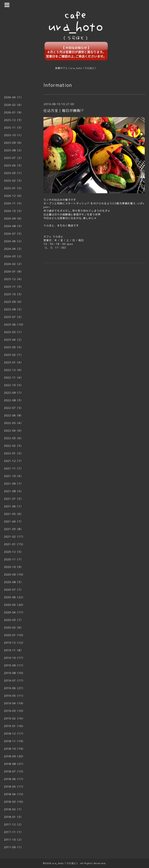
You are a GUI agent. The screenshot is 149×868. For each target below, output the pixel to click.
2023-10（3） (13, 294)
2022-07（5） (13, 408)
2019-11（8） (13, 650)
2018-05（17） (14, 787)
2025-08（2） (13, 150)
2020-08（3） (13, 582)
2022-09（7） (13, 393)
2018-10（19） (14, 749)
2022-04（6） (13, 431)
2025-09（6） (13, 143)
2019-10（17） (14, 658)
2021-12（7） (13, 461)
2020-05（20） (14, 605)
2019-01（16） (14, 726)
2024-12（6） (13, 196)
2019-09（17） (14, 665)
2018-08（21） (14, 764)
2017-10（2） (13, 840)
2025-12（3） (13, 120)
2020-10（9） (13, 567)
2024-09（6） (13, 219)
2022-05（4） (13, 423)
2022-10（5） (13, 385)
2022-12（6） (13, 370)
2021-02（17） (14, 537)
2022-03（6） (13, 438)
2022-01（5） (13, 453)
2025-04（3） (13, 165)
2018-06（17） (14, 779)
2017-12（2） (13, 824)
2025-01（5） (13, 188)
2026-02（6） (13, 105)
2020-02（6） (13, 628)
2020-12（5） (13, 552)
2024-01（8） (13, 272)
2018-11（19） (14, 741)
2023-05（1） (13, 332)
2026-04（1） (13, 97)
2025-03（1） (13, 173)
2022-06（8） (13, 415)
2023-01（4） (13, 362)
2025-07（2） (13, 158)
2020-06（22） (14, 597)
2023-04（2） (13, 340)
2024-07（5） (13, 234)
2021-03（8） (13, 529)
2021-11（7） (13, 468)
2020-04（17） (14, 612)
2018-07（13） (14, 771)
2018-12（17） (14, 734)
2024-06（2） (13, 241)
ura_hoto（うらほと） (65, 863)
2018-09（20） (14, 756)
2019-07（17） (14, 681)
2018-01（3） (13, 817)
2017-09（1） (13, 847)
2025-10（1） (13, 135)
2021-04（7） (13, 521)
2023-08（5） (13, 309)
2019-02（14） (14, 718)
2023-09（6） (13, 302)
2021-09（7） (13, 484)
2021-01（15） (14, 544)
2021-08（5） (13, 491)
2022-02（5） (13, 446)
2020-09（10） (14, 575)
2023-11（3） (13, 287)
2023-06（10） (14, 325)
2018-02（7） (13, 809)
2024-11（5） (13, 203)
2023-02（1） (13, 355)
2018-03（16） (14, 802)
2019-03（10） (14, 711)
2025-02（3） (13, 181)
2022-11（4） (13, 378)
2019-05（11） (14, 696)
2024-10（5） (13, 211)
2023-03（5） (13, 347)
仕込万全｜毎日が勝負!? (64, 111)
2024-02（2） (13, 264)
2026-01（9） (13, 112)
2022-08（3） (13, 400)
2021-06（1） (13, 506)
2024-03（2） (13, 256)
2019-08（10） (14, 673)
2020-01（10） (14, 635)
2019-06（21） (14, 688)
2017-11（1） (13, 832)
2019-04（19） (14, 703)
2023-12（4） (13, 279)
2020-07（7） (13, 590)
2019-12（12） (14, 643)
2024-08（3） (13, 226)
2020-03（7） (13, 620)
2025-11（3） (13, 128)
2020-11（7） (13, 559)
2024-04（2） (13, 249)
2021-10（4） (13, 476)
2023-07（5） (13, 317)
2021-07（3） (13, 499)
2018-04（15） (14, 794)
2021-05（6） (13, 514)
